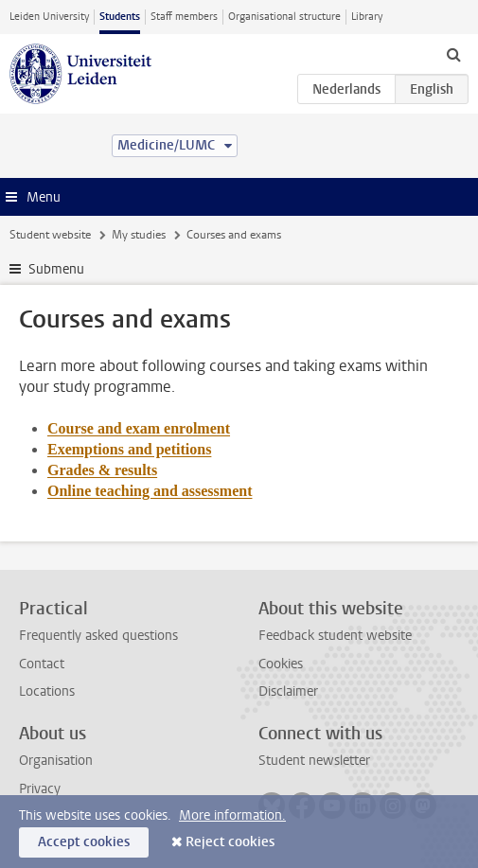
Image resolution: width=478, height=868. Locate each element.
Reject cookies (230, 842)
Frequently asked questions (98, 636)
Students (120, 17)
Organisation (56, 761)
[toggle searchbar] (453, 54)
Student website (50, 235)
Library (367, 17)
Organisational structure (284, 17)
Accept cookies (84, 842)
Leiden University (49, 17)
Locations (47, 691)
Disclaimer (288, 691)
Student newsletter (314, 761)
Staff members (184, 17)
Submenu (56, 269)
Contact (42, 664)
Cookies (281, 664)
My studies (139, 235)
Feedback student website (335, 636)
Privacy (40, 789)
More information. (232, 815)
